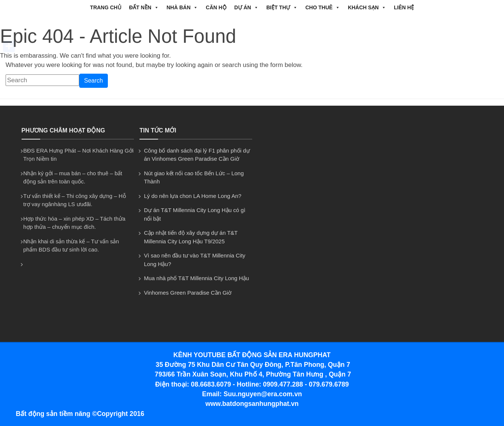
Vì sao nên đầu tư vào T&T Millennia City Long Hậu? (195, 260)
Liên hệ (404, 7)
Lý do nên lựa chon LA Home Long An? (193, 196)
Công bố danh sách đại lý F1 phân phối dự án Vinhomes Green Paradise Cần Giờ (197, 155)
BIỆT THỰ (282, 7)
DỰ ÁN (246, 7)
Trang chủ (106, 7)
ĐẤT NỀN (144, 7)
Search (94, 81)
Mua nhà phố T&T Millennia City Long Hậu (196, 278)
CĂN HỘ (216, 7)
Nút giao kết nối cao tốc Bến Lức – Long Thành (194, 177)
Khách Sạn (367, 7)
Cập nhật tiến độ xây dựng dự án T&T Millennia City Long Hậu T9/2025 (191, 237)
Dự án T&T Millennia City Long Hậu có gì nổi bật (195, 214)
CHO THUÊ (323, 7)
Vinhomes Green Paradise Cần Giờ (188, 293)
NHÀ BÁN (182, 7)
